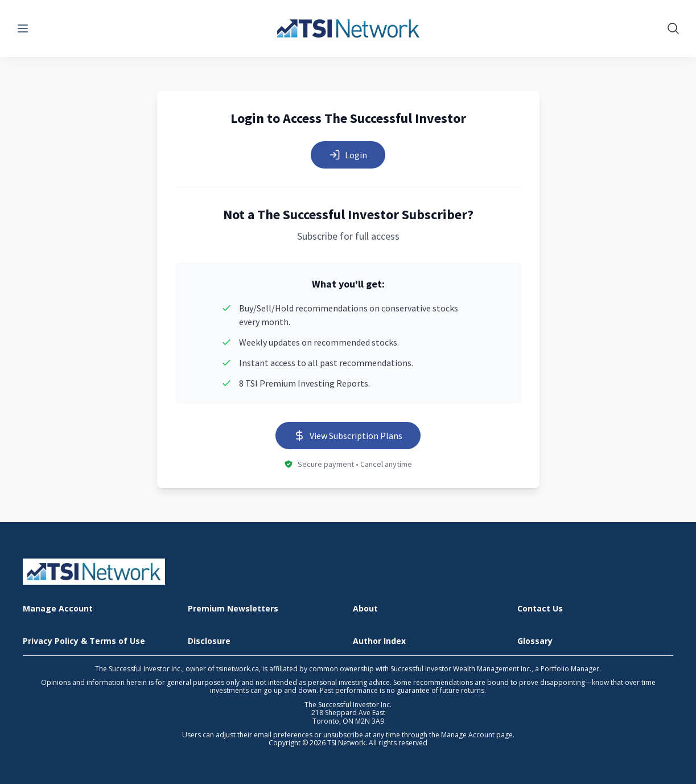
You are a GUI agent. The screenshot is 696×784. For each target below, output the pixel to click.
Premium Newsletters (233, 609)
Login (348, 155)
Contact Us (540, 609)
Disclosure (209, 641)
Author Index (379, 641)
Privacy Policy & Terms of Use (84, 641)
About (365, 609)
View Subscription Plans (348, 436)
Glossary (535, 641)
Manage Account (58, 609)
